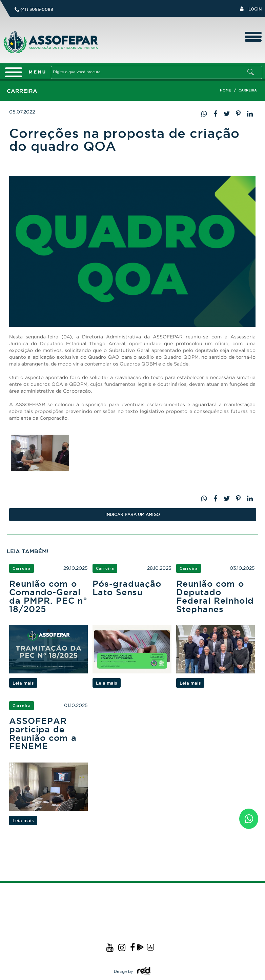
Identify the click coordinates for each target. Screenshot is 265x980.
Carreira (248, 90)
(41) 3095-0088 (37, 9)
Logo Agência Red (144, 971)
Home (226, 90)
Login (251, 9)
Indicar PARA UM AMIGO (133, 514)
